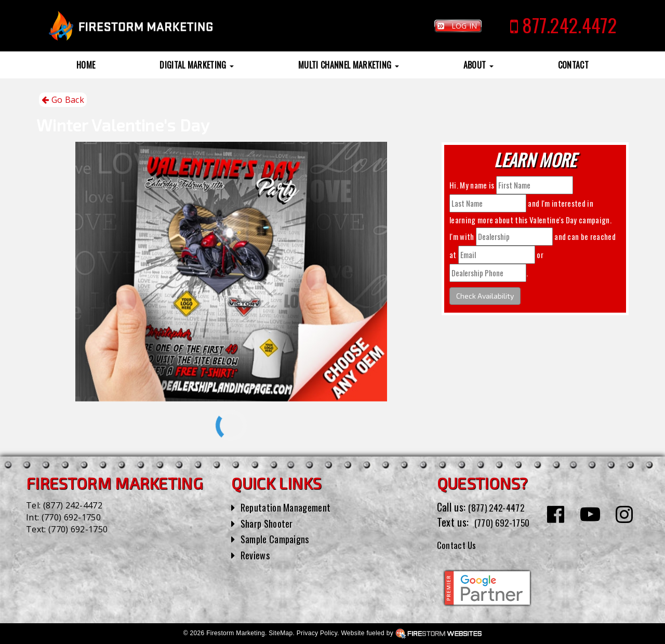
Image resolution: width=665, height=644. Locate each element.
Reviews (257, 555)
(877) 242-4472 (73, 505)
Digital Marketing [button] (197, 65)
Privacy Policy (317, 633)
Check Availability (485, 296)
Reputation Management (291, 507)
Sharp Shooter (270, 523)
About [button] (478, 65)
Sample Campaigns (279, 539)
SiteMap (281, 633)
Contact (573, 65)
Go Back (63, 100)
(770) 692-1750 (71, 517)
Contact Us (460, 544)
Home (86, 65)
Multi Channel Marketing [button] (349, 65)
